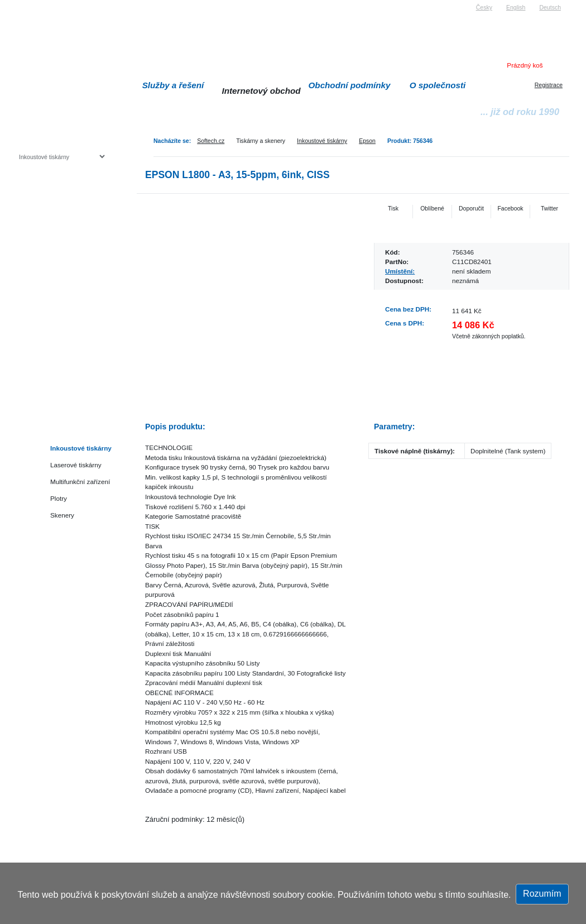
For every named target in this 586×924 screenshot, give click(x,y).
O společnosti (438, 85)
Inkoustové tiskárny (322, 141)
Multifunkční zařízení (80, 482)
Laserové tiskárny (76, 465)
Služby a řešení (173, 85)
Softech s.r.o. (36, 4)
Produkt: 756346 (410, 141)
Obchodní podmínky (350, 85)
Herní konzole (58, 247)
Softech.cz (211, 141)
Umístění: (400, 271)
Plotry (59, 498)
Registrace (549, 85)
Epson (367, 141)
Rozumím (542, 894)
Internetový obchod (261, 91)
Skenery (62, 515)
